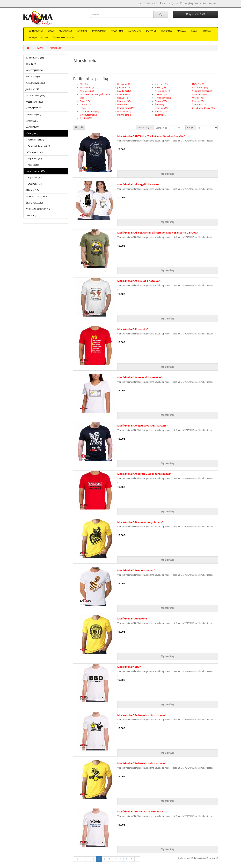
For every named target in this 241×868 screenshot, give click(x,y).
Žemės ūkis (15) (200, 105)
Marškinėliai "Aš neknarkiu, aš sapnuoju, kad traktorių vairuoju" (158, 233)
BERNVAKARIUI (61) (35, 58)
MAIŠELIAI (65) (32, 127)
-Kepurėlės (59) (34, 159)
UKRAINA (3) (198, 84)
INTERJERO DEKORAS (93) (37, 196)
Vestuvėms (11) (199, 94)
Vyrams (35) (198, 98)
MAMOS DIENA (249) (35, 96)
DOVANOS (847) (33, 114)
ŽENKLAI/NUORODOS (63, 38)
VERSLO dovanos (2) (35, 83)
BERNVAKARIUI (36, 31)
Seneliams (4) (161, 108)
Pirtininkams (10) (163, 98)
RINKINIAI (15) (32, 190)
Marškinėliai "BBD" (129, 667)
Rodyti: (191, 128)
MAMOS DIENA (99, 31)
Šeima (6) (159, 105)
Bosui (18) (85, 101)
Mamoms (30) (124, 101)
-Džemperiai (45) (34, 152)
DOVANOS (151, 31)
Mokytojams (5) (125, 115)
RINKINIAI (207, 31)
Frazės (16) (85, 108)
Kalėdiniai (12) (124, 91)
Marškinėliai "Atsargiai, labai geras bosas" (144, 474)
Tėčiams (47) (161, 115)
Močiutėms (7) (124, 111)
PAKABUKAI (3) (33, 77)
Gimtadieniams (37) (89, 111)
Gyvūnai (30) (86, 118)
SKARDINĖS (167, 31)
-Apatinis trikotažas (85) (38, 146)
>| (76, 864)
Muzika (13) (160, 88)
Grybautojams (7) (88, 115)
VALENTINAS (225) (34, 102)
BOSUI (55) (31, 64)
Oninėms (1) (161, 94)
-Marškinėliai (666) (35, 171)
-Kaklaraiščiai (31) (35, 140)
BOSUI (51, 31)
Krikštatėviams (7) (126, 94)
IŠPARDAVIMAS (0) (34, 203)
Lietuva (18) (123, 98)
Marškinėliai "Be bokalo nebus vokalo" (142, 715)
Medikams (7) (124, 105)
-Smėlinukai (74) (34, 184)
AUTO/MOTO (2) (33, 108)
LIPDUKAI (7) (31, 215)
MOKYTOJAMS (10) (34, 70)
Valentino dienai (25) (202, 91)
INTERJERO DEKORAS (38, 38)
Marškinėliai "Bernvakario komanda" (141, 811)
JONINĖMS (82, 31)
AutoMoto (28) (87, 91)
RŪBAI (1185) (32, 133)
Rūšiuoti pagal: (145, 128)
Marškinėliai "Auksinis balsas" (136, 570)
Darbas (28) (86, 105)
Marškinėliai (56, 48)
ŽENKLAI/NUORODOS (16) (38, 209)
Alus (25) (84, 84)
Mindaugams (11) (126, 108)
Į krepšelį (167, 174)
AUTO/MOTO (135, 31)
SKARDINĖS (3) (32, 121)
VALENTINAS (117, 31)
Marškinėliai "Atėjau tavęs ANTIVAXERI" (143, 425)
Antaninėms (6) (87, 88)
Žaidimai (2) (198, 101)
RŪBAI (194, 31)
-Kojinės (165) (33, 165)
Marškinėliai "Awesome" (133, 618)
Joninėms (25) (124, 88)
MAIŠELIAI (182, 31)
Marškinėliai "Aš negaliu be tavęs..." (140, 184)
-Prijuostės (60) (34, 178)
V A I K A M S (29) (200, 88)
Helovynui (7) (124, 84)
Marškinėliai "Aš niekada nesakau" (139, 281)
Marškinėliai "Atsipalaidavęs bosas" (140, 522)
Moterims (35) (162, 84)
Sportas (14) (161, 111)
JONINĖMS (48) (32, 89)
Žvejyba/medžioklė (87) (203, 108)
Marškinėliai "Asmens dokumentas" (140, 377)
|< (77, 859)
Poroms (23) (161, 101)
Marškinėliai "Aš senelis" (133, 329)
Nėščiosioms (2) (163, 91)
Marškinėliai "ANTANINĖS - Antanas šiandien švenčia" (151, 136)
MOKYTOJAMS (66, 31)
